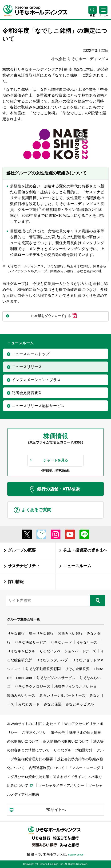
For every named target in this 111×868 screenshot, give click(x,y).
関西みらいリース (21, 695)
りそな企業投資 (77, 669)
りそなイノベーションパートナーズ (68, 651)
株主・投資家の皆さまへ (85, 550)
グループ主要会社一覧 (24, 619)
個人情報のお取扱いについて (66, 741)
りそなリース (87, 642)
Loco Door (24, 678)
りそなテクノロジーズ (32, 686)
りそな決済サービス (31, 642)
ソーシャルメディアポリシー (61, 785)
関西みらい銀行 (70, 633)
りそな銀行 (16, 633)
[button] (93, 15)
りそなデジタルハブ (52, 660)
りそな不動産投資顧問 (43, 669)
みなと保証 (53, 704)
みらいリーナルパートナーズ (62, 695)
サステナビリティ (24, 566)
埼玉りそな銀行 (41, 633)
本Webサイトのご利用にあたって (34, 724)
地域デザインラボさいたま (75, 686)
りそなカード (61, 642)
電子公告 (58, 732)
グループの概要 (22, 550)
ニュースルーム (77, 566)
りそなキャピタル (21, 651)
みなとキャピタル (80, 704)
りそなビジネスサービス (56, 678)
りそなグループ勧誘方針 (73, 750)
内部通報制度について (47, 768)
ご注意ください (34, 732)
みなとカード (29, 704)
